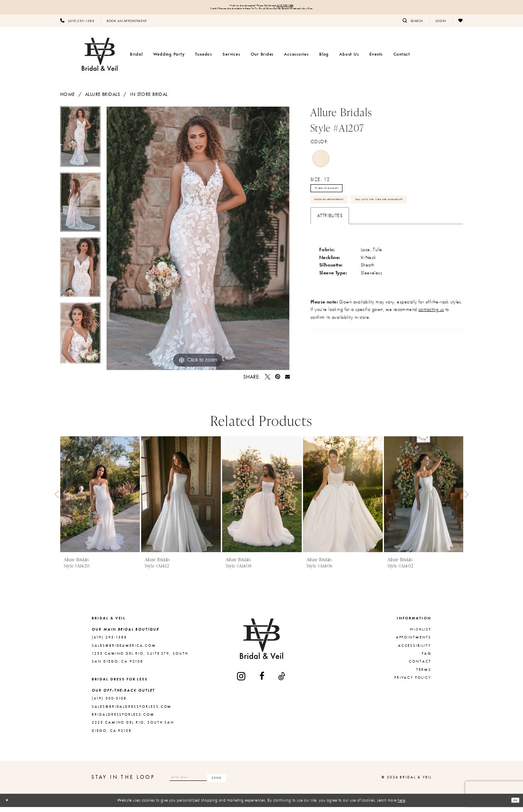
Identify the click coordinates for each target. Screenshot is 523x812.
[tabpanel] (80, 144)
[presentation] (100, 499)
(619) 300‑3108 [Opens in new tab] (109, 703)
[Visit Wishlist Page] (461, 25)
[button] (441, 25)
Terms (424, 674)
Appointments (414, 642)
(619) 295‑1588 (301, 7)
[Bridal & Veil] (100, 59)
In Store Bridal (149, 99)
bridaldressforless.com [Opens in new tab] (123, 719)
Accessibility (415, 650)
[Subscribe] (262, 782)
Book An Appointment (344, 218)
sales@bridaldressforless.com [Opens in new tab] (132, 711)
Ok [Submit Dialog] (513, 805)
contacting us (431, 351)
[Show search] (413, 25)
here (401, 805)
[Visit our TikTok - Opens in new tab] (282, 681)
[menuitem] (77, 25)
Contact (420, 666)
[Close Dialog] (10, 805)
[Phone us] (77, 25)
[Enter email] (221, 782)
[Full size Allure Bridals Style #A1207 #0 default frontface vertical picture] (198, 243)
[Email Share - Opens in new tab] (287, 382)
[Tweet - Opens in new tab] (268, 382)
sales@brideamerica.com (124, 650)
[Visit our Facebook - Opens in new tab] (262, 681)
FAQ (426, 658)
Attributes (330, 257)
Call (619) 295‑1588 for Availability (361, 238)
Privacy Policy (413, 682)
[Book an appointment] (127, 25)
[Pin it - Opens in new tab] (278, 382)
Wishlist (420, 634)
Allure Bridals (103, 99)
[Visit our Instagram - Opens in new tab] (242, 681)
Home (68, 99)
